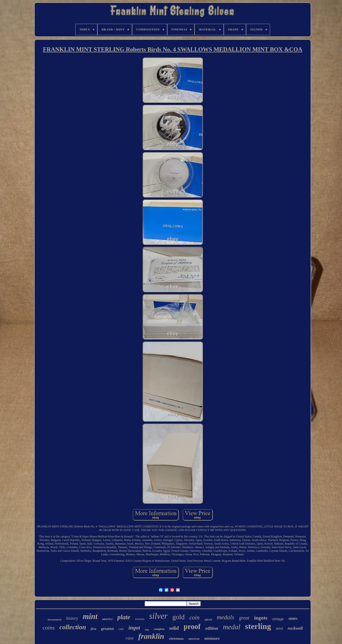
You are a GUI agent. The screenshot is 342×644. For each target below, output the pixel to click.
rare (121, 629)
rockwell (295, 628)
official (208, 619)
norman (140, 619)
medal (232, 627)
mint (90, 616)
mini (279, 628)
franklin (151, 636)
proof (192, 627)
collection (73, 627)
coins (49, 628)
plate (124, 617)
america (107, 619)
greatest (107, 629)
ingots (261, 618)
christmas (176, 639)
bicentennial (55, 619)
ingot (134, 628)
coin (194, 617)
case (130, 638)
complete (159, 629)
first (93, 629)
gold (179, 617)
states (293, 618)
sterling (258, 626)
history (72, 618)
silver (158, 616)
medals (225, 617)
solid (174, 628)
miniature (212, 638)
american (194, 639)
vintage (278, 619)
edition (212, 628)
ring (147, 630)
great (244, 618)
